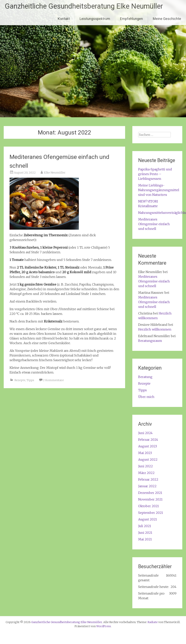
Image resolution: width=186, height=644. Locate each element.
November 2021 (150, 499)
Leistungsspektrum (95, 19)
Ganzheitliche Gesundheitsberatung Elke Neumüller (84, 6)
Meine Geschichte (167, 19)
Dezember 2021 (150, 493)
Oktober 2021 (149, 506)
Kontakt (64, 19)
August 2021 (148, 519)
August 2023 (148, 446)
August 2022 (148, 459)
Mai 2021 (145, 539)
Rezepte (20, 380)
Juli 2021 (145, 526)
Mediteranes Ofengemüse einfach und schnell (154, 224)
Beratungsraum (150, 341)
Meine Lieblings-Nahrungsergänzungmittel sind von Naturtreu (159, 190)
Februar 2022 (148, 479)
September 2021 (151, 513)
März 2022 (146, 473)
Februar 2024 (148, 440)
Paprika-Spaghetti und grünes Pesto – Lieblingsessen (155, 174)
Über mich (146, 397)
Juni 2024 (145, 433)
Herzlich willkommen (155, 329)
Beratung (145, 377)
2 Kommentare (53, 380)
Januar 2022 (147, 486)
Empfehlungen (131, 19)
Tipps (30, 380)
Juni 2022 (146, 466)
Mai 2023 (145, 453)
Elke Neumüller (55, 173)
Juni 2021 (145, 533)
